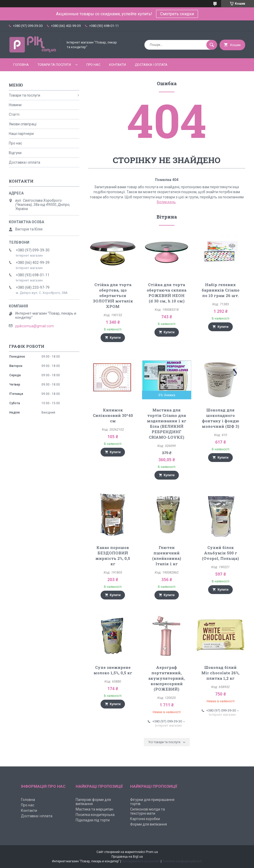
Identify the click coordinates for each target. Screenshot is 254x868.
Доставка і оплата (151, 65)
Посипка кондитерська (95, 815)
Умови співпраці (23, 124)
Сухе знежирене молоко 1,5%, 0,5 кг (113, 670)
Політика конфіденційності (182, 861)
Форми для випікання (149, 824)
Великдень (166, 202)
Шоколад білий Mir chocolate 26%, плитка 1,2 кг (220, 673)
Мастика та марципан (94, 809)
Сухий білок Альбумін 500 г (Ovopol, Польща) (220, 553)
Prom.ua (152, 852)
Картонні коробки (145, 819)
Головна (21, 65)
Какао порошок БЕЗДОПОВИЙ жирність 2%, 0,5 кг (113, 556)
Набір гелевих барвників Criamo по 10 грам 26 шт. (221, 290)
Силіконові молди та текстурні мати (147, 811)
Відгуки (15, 153)
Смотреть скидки (177, 14)
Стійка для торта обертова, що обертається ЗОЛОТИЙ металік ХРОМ (113, 295)
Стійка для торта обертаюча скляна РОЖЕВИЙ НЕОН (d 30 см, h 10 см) (167, 293)
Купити (115, 338)
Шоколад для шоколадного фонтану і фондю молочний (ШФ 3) (221, 418)
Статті (14, 114)
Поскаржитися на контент (141, 861)
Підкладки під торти (93, 820)
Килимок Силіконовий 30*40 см (113, 415)
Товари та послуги (54, 65)
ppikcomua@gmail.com (35, 326)
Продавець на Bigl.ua (127, 857)
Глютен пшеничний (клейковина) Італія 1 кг (167, 556)
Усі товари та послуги (164, 742)
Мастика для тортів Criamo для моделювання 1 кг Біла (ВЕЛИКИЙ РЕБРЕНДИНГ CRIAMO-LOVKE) (167, 424)
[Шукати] (212, 45)
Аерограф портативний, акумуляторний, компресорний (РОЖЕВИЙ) (167, 678)
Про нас (93, 65)
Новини (15, 105)
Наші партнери (21, 134)
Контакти (118, 65)
